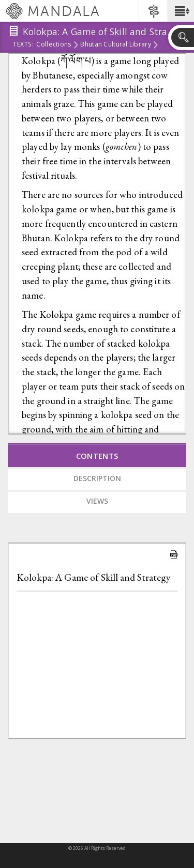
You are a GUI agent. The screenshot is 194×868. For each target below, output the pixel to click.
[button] (181, 11)
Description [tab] (97, 478)
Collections (54, 45)
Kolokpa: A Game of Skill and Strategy (93, 577)
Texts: (23, 45)
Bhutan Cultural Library (115, 45)
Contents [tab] (97, 456)
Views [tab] (97, 501)
